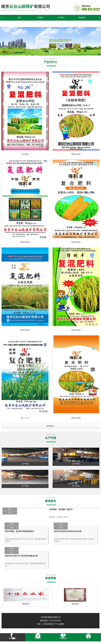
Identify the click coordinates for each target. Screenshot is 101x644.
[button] (99, 18)
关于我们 (61, 18)
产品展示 (40, 18)
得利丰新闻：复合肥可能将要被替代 (19, 531)
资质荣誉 (82, 18)
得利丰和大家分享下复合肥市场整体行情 (21, 556)
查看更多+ (51, 426)
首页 (19, 18)
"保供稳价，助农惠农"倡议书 (60, 509)
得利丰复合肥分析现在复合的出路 (68, 531)
